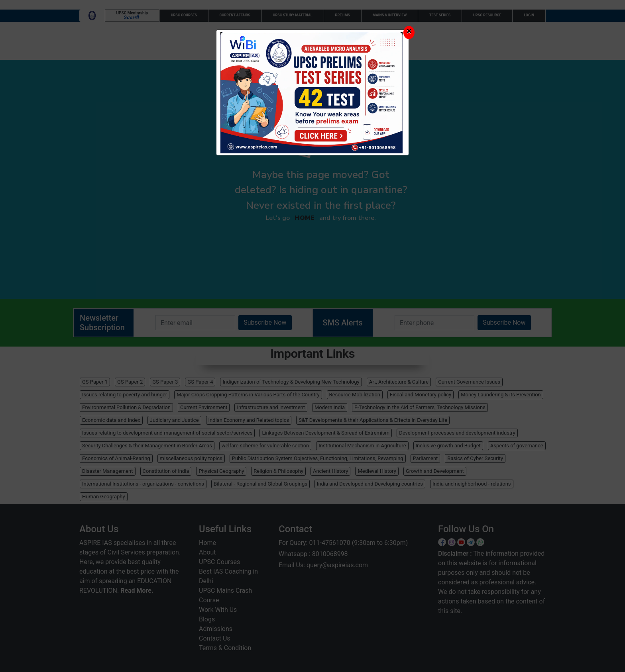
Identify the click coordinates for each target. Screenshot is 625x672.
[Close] (409, 32)
